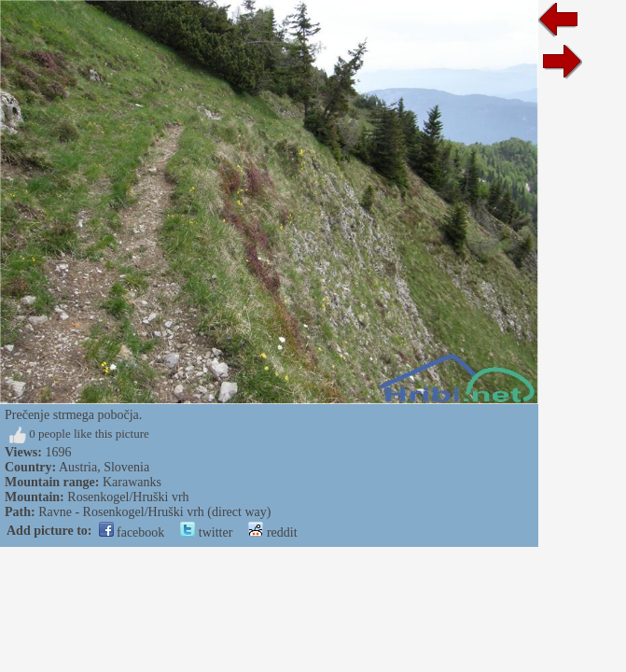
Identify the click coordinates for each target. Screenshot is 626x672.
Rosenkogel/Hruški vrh (128, 497)
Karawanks (132, 482)
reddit (272, 532)
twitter (206, 532)
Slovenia (126, 467)
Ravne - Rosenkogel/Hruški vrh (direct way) (154, 512)
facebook (132, 532)
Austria (78, 467)
